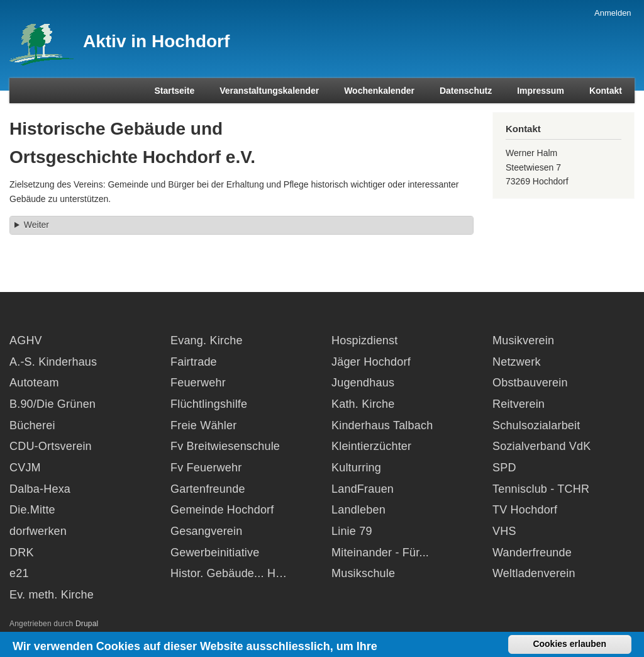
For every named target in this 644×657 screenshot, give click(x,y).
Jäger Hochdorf (371, 362)
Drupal (87, 624)
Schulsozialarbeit (536, 425)
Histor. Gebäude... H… (229, 573)
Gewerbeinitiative (215, 553)
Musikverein (523, 340)
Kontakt (606, 91)
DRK (22, 553)
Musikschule (363, 573)
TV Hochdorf (525, 510)
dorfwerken (38, 531)
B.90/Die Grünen (53, 404)
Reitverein (519, 404)
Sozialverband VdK (542, 446)
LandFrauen (363, 489)
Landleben (358, 510)
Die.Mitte (32, 510)
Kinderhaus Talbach (382, 425)
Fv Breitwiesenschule (225, 446)
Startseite (174, 91)
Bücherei (32, 425)
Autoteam (34, 383)
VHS (504, 531)
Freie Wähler (203, 425)
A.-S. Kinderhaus (53, 362)
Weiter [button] (36, 225)
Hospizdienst (364, 340)
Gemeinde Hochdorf (222, 510)
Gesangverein (206, 531)
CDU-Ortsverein (51, 446)
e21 (19, 573)
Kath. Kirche (363, 404)
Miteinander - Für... (380, 553)
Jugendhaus (363, 383)
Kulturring (356, 468)
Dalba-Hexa (40, 489)
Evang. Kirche (207, 340)
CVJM (25, 468)
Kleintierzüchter (371, 446)
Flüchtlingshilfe (209, 404)
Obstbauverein (530, 383)
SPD (504, 468)
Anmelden (613, 13)
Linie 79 (352, 531)
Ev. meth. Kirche (52, 595)
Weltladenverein (534, 573)
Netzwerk (517, 362)
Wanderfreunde (532, 553)
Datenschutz (466, 91)
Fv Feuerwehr (206, 468)
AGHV (26, 340)
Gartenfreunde (208, 489)
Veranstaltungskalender (269, 91)
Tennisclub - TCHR (541, 489)
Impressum (541, 91)
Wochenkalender (379, 91)
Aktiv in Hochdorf (156, 41)
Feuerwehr (198, 383)
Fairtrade (194, 362)
